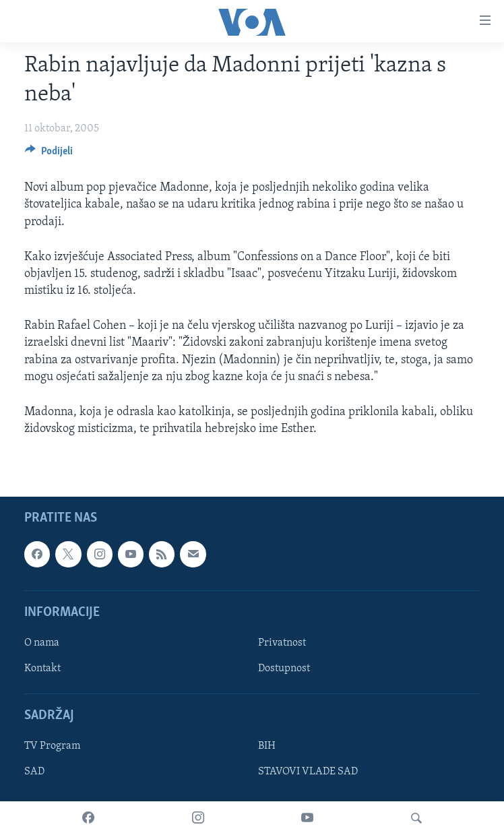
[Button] (49, 154)
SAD (34, 772)
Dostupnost (284, 669)
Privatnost (282, 643)
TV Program (52, 747)
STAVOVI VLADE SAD (308, 772)
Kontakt (42, 669)
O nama (42, 643)
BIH (267, 747)
